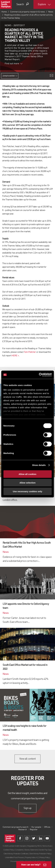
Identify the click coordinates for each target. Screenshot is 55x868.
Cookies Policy (9, 850)
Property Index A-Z (32, 857)
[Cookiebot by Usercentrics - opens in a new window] (39, 375)
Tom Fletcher (30, 352)
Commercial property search (16, 827)
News (51, 12)
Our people (36, 827)
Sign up (27, 808)
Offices (47, 827)
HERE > (15, 356)
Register (34, 830)
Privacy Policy (44, 857)
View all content (27, 759)
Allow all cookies (27, 474)
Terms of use (47, 846)
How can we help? (31, 865)
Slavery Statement (31, 850)
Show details (39, 465)
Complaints (19, 850)
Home (4, 12)
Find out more (14, 64)
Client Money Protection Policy (40, 854)
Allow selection (27, 483)
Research (23, 830)
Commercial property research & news (27, 12)
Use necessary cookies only (27, 491)
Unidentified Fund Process (14, 857)
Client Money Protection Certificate (16, 854)
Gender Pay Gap (45, 850)
